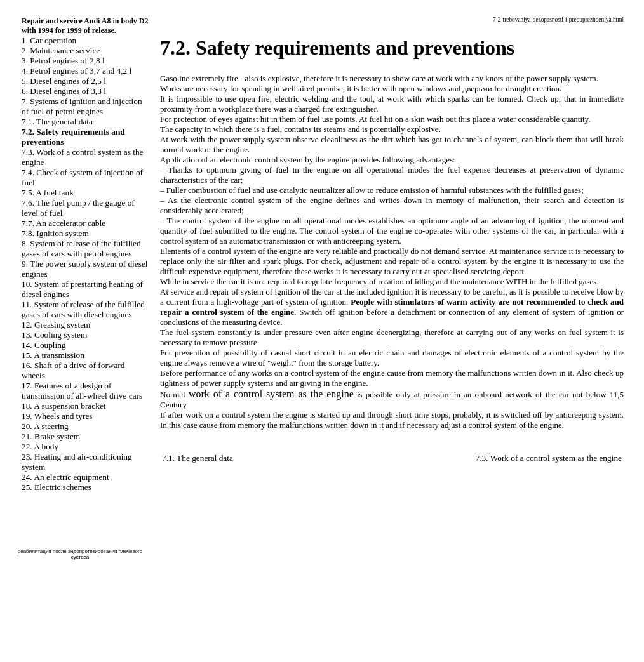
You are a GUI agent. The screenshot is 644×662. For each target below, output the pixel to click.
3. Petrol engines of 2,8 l (63, 61)
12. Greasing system (56, 325)
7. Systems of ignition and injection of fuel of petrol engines (82, 106)
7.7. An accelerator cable (64, 223)
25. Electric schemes (57, 487)
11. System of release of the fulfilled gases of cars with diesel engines (83, 309)
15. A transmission (53, 355)
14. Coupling (44, 345)
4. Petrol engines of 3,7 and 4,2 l (77, 71)
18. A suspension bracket (64, 406)
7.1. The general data (57, 122)
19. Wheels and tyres (57, 416)
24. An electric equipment (65, 477)
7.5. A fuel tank (48, 193)
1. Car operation (49, 40)
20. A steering (45, 426)
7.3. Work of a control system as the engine (549, 458)
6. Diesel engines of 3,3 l (64, 91)
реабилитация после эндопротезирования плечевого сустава (80, 554)
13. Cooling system (54, 335)
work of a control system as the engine (271, 394)
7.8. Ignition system (55, 233)
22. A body (40, 447)
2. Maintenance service (61, 50)
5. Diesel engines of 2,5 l (64, 81)
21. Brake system (51, 436)
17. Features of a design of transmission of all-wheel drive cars (82, 391)
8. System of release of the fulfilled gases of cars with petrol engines (81, 248)
